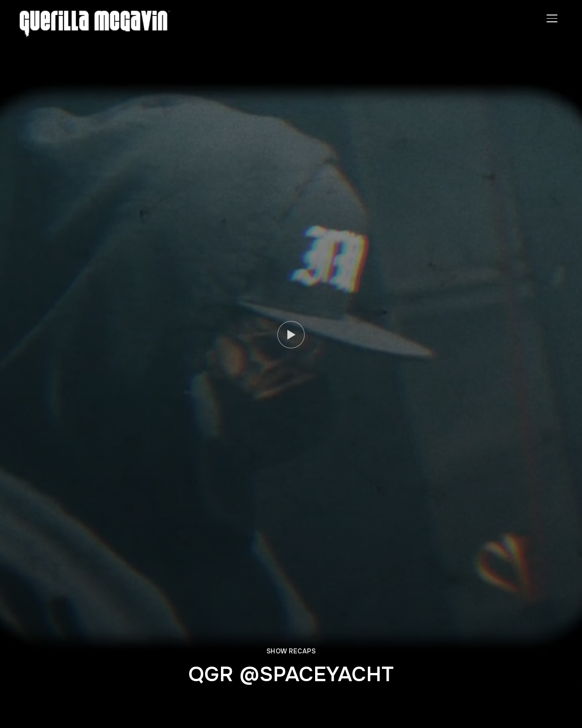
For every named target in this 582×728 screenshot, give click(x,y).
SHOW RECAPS (291, 651)
